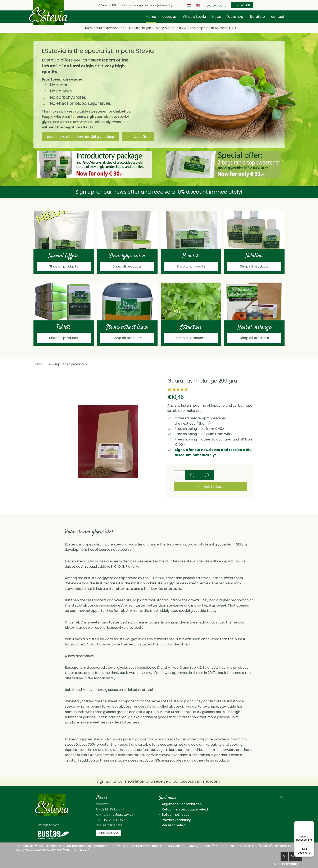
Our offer (138, 137)
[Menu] (311, 824)
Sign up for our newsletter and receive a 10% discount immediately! (159, 192)
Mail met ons (109, 833)
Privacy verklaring (176, 820)
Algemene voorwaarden (182, 804)
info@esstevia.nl (122, 815)
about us (169, 17)
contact (278, 17)
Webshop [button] (235, 17)
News (217, 17)
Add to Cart (210, 487)
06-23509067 (114, 820)
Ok (284, 856)
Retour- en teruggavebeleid (185, 809)
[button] (242, 5)
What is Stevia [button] (194, 17)
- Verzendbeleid (172, 825)
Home (151, 17)
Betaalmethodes (176, 815)
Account (216, 5)
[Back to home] (48, 12)
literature (257, 17)
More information (287, 864)
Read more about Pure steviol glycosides (80, 137)
